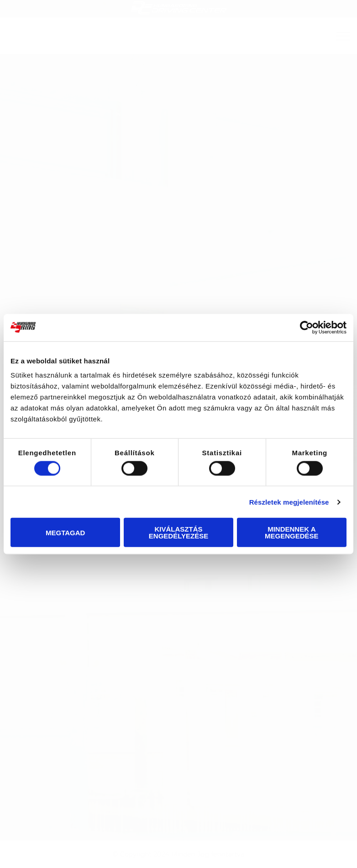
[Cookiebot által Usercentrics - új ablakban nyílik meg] (307, 327)
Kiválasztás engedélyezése (178, 533)
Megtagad (65, 532)
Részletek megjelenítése (289, 502)
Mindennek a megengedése (292, 533)
